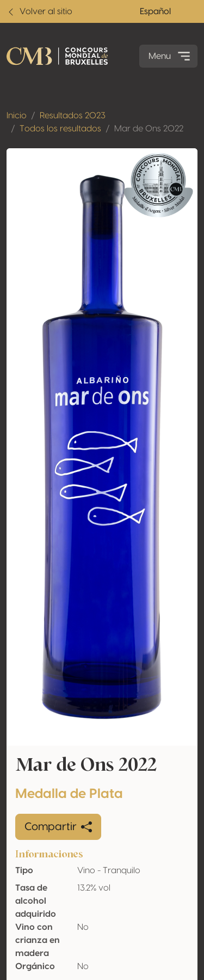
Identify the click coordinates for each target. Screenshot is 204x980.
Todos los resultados (60, 129)
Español (155, 11)
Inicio (17, 116)
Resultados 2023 (73, 116)
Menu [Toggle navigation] (171, 56)
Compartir (58, 827)
